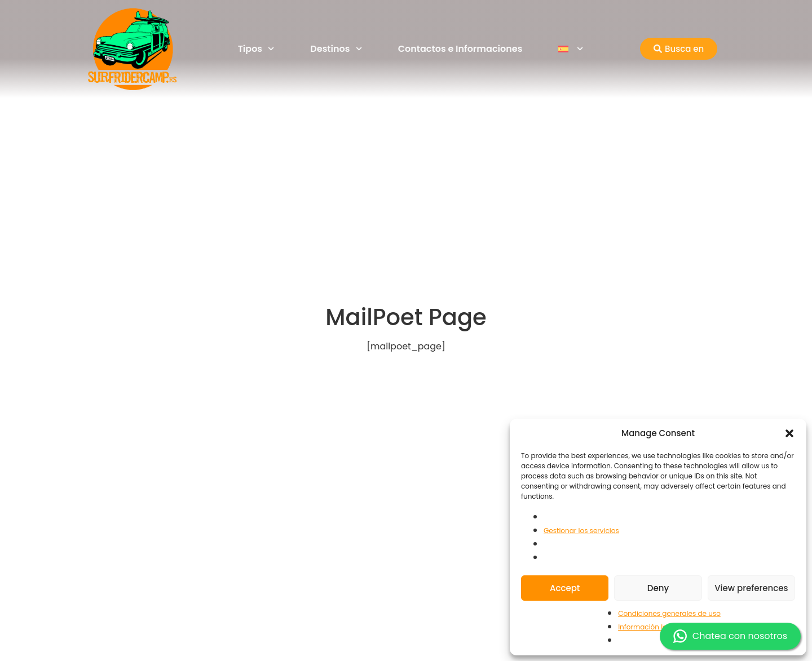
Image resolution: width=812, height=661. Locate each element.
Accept (565, 588)
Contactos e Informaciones (460, 49)
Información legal (648, 627)
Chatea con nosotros (730, 636)
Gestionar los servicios (581, 531)
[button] (789, 433)
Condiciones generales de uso (669, 613)
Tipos (256, 49)
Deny (658, 588)
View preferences (751, 588)
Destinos (336, 49)
